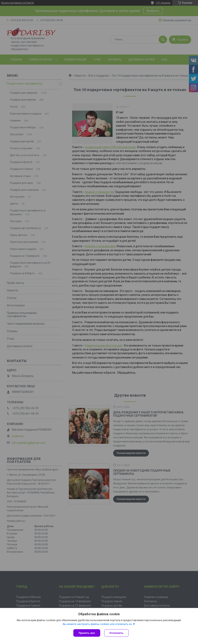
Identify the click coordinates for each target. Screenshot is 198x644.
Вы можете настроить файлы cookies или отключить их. (98, 624)
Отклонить (116, 633)
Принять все (87, 633)
